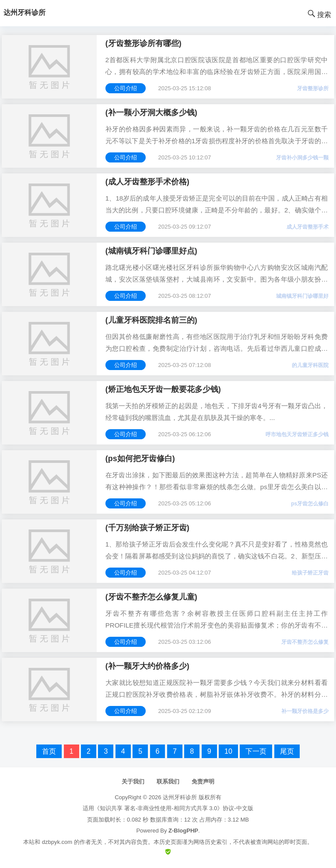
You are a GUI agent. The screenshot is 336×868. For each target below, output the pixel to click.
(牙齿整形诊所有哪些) (143, 43)
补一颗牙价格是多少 (305, 711)
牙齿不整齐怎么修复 (305, 642)
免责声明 (203, 782)
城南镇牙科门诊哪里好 (302, 296)
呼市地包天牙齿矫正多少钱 (297, 434)
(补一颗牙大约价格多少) (147, 666)
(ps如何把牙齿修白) (140, 459)
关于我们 (133, 782)
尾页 (287, 751)
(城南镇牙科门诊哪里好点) (151, 251)
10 (228, 751)
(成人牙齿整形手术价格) (147, 182)
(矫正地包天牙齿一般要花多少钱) (163, 389)
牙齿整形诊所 (313, 88)
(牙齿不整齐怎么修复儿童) (151, 597)
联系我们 (168, 782)
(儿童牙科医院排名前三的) (151, 320)
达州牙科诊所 (180, 797)
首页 (49, 751)
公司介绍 (126, 88)
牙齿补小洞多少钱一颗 (302, 158)
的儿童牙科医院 (310, 365)
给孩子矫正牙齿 (310, 573)
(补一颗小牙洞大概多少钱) (151, 113)
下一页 (256, 751)
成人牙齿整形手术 (308, 227)
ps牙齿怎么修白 (310, 504)
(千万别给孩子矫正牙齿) (147, 528)
